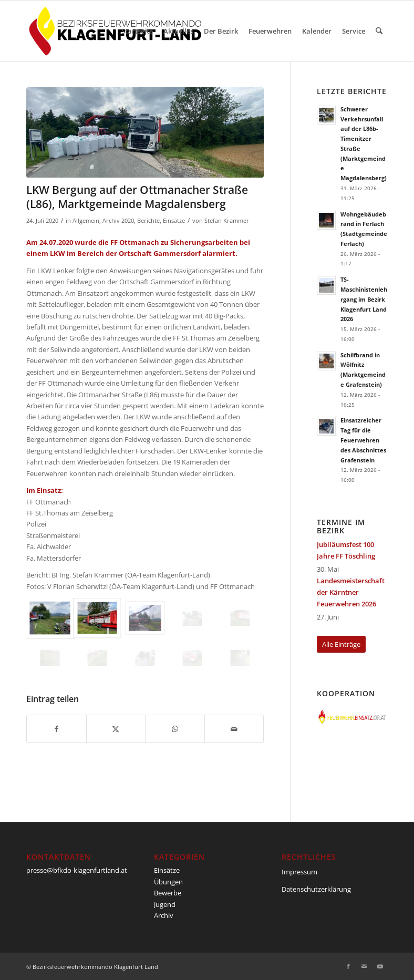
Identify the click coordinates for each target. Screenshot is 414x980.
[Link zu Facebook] (348, 966)
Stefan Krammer (227, 221)
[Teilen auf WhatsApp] (175, 729)
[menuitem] (137, 31)
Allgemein (86, 221)
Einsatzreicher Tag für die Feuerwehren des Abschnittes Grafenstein (363, 440)
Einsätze (174, 221)
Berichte (148, 221)
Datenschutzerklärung (316, 889)
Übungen (168, 882)
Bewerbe (168, 893)
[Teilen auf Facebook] (56, 729)
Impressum (299, 872)
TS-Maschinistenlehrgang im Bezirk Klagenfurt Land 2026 (364, 299)
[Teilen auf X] (116, 729)
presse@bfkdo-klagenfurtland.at (77, 870)
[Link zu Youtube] (380, 966)
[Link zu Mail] (364, 966)
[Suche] (379, 31)
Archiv (164, 915)
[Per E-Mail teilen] (234, 729)
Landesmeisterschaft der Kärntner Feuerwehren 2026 (351, 592)
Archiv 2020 (118, 221)
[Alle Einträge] (341, 644)
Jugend (165, 904)
